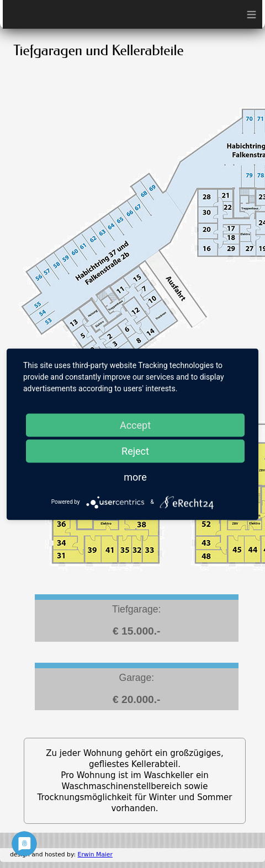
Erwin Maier (95, 854)
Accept (135, 425)
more (135, 476)
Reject (135, 451)
